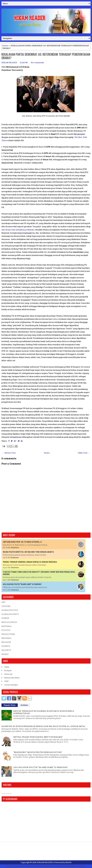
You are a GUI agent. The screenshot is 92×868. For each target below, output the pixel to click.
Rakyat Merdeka (12, 678)
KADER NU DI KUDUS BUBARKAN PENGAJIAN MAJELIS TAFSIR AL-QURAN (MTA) (43, 726)
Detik (7, 667)
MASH (68, 862)
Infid (6, 681)
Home (5, 46)
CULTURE (6, 606)
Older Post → (84, 453)
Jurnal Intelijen (11, 685)
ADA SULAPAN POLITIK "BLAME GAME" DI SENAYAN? (22, 584)
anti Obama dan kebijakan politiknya (18, 230)
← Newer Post (9, 453)
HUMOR (5, 618)
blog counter (10, 793)
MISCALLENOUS (9, 622)
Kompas (8, 670)
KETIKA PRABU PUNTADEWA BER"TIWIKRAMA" (38, 737)
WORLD (5, 654)
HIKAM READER (45, 862)
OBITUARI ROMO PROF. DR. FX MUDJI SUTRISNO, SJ (22, 542)
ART (3, 602)
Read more (15, 548)
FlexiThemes (19, 866)
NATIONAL (7, 626)
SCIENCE (6, 646)
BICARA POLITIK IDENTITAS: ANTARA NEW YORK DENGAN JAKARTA (28, 552)
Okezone (8, 674)
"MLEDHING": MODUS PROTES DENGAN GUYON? (38, 752)
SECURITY (6, 650)
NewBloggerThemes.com (48, 866)
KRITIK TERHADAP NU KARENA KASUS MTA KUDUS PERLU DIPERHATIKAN (44, 712)
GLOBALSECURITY (10, 614)
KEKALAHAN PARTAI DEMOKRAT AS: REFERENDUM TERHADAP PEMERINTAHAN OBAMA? (46, 56)
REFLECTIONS (8, 634)
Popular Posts (10, 705)
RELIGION (6, 642)
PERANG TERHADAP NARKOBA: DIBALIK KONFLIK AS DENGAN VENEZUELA (30, 562)
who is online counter (5, 793)
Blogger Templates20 (78, 866)
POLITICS (6, 630)
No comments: (38, 62)
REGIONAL (6, 638)
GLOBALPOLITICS (10, 610)
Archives (24, 705)
